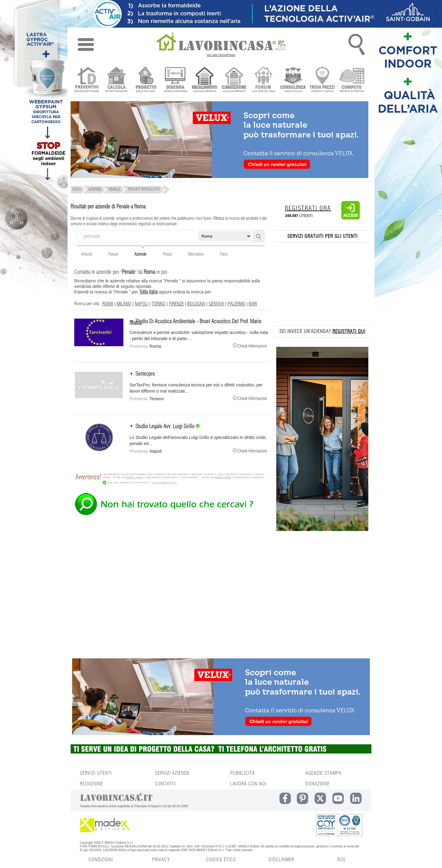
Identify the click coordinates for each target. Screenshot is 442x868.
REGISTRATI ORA (308, 208)
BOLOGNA (196, 304)
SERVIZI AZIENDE (172, 773)
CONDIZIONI (101, 860)
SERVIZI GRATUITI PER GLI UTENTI (322, 236)
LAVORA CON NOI (248, 784)
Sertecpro (145, 374)
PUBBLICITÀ (242, 773)
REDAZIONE (91, 784)
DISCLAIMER (281, 860)
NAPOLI (142, 304)
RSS (341, 860)
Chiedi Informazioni (250, 345)
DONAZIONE (318, 784)
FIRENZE (176, 304)
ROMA (108, 304)
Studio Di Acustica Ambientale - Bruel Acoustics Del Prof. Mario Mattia (195, 322)
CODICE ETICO (221, 860)
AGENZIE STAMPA (324, 773)
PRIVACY (161, 860)
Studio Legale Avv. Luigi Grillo (165, 427)
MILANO (124, 304)
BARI (253, 304)
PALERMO (236, 304)
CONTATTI (165, 784)
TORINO (159, 304)
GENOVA (216, 304)
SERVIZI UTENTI (96, 773)
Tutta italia (148, 292)
